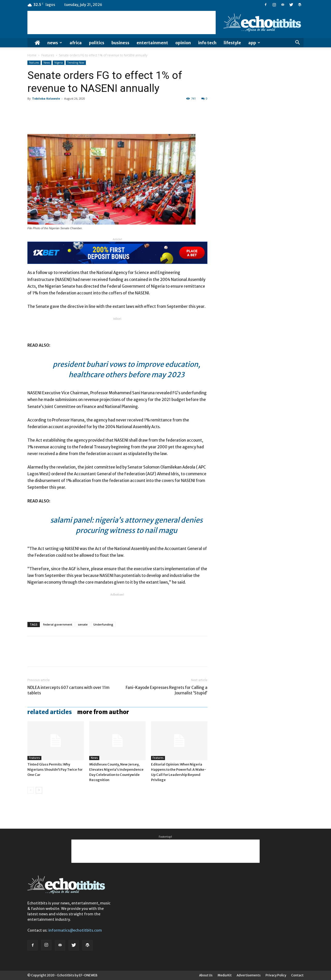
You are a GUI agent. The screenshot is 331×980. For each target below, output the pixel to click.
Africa (76, 43)
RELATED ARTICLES (50, 712)
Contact (297, 975)
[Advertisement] (122, 23)
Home (32, 55)
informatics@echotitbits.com (75, 930)
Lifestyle (232, 43)
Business (120, 43)
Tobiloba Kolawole (46, 98)
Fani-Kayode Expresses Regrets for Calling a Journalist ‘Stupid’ (167, 690)
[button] (297, 43)
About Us (206, 975)
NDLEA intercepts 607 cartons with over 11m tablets (68, 690)
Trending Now (76, 63)
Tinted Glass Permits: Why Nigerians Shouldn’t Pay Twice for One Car (55, 770)
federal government (58, 624)
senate (83, 624)
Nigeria (59, 63)
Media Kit (225, 975)
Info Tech (207, 43)
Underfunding (103, 624)
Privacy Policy (276, 975)
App (254, 43)
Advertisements (249, 975)
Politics (97, 43)
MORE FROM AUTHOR (103, 712)
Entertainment (152, 43)
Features (48, 55)
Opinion (183, 43)
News (55, 43)
